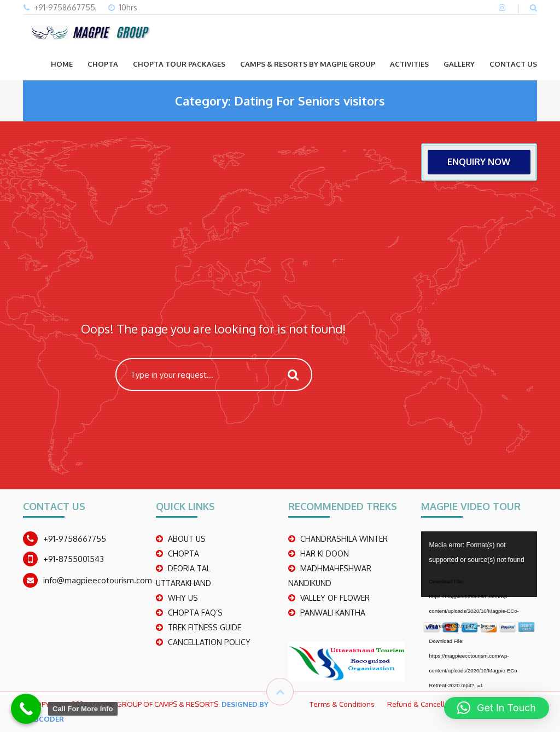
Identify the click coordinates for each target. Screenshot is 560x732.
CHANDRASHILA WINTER (344, 539)
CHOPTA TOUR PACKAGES (179, 64)
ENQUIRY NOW (479, 162)
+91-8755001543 (74, 559)
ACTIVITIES (409, 64)
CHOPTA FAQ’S (195, 613)
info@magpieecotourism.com (98, 580)
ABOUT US (187, 539)
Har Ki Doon (325, 554)
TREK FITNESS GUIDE (205, 627)
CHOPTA (103, 64)
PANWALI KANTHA (333, 613)
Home (62, 64)
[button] (497, 708)
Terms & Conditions (342, 704)
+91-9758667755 (75, 539)
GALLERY (459, 64)
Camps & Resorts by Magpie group (308, 64)
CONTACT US (513, 64)
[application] (479, 564)
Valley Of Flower (335, 598)
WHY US (183, 598)
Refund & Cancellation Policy (434, 704)
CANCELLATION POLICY (209, 642)
